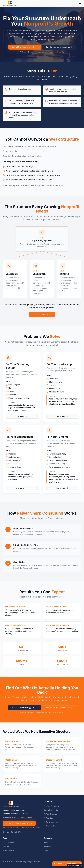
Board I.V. (6, 846)
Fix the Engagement (51, 822)
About (46, 843)
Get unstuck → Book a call (65, 864)
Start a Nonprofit (9, 843)
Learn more (22, 416)
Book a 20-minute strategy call (25, 47)
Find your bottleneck (42, 314)
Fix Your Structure (50, 814)
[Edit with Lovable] (73, 865)
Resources (48, 846)
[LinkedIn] (8, 832)
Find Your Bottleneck (51, 806)
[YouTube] (12, 832)
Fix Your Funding (50, 826)
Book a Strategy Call (51, 810)
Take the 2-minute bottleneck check (59, 47)
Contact (47, 850)
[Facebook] (4, 832)
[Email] (19, 832)
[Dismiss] (80, 864)
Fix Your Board (49, 818)
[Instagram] (16, 832)
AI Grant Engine (8, 850)
